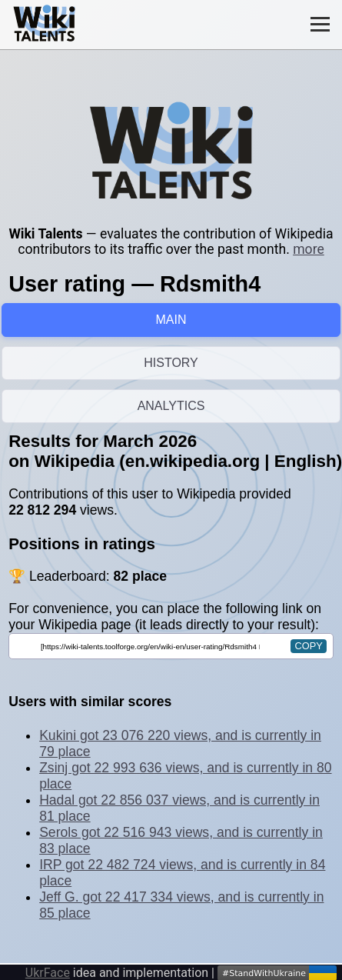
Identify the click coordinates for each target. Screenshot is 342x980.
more (309, 249)
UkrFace (48, 973)
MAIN (171, 320)
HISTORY (171, 363)
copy (308, 646)
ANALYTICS (171, 406)
